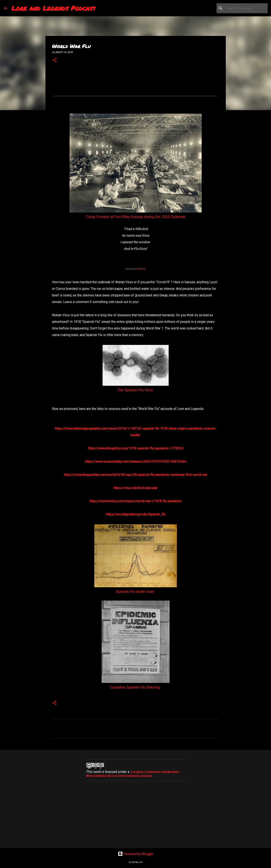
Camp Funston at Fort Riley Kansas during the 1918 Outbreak (135, 217)
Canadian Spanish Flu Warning (136, 687)
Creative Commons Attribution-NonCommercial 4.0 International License (133, 774)
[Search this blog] (246, 8)
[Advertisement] (136, 813)
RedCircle (141, 269)
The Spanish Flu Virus (136, 390)
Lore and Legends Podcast (54, 8)
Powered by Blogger (136, 854)
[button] (54, 60)
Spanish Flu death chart (135, 592)
